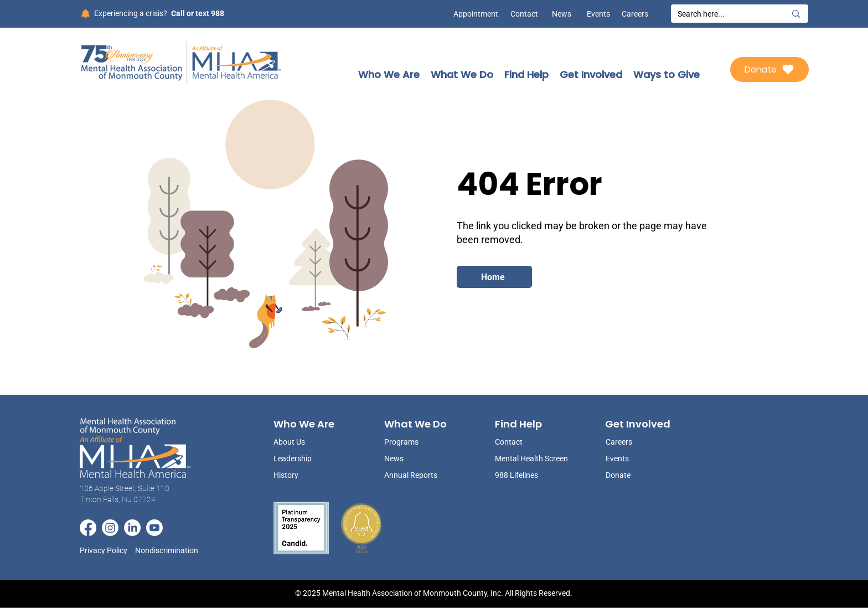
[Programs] (412, 442)
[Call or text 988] (197, 13)
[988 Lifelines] (533, 475)
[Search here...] (723, 14)
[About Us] (301, 442)
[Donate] (769, 69)
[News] (557, 14)
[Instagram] (110, 528)
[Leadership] (301, 458)
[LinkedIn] (132, 528)
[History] (301, 475)
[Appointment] (473, 14)
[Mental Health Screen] (533, 458)
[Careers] (634, 14)
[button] (389, 74)
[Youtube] (154, 528)
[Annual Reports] (412, 475)
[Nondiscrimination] (170, 550)
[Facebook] (88, 528)
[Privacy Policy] (107, 550)
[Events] (596, 14)
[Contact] (524, 14)
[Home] (494, 277)
